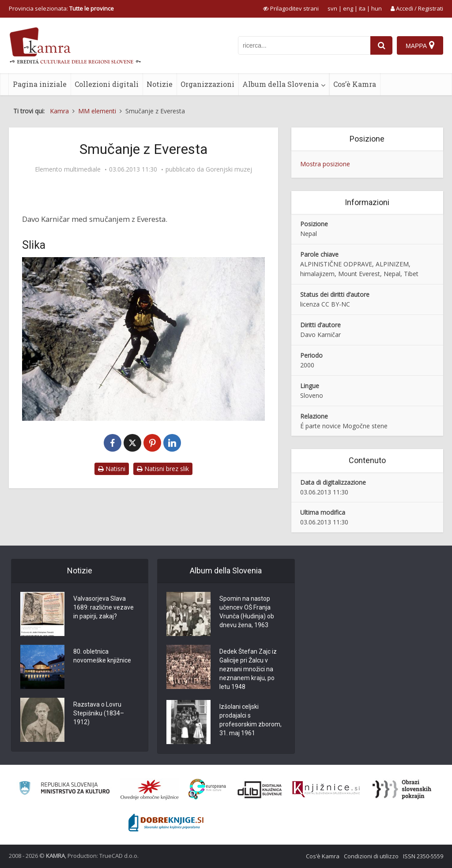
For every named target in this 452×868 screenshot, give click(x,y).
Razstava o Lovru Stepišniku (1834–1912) (99, 713)
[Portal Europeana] (207, 789)
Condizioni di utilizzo (371, 856)
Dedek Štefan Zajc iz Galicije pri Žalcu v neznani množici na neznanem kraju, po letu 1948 (248, 669)
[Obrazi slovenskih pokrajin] (402, 789)
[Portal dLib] (260, 789)
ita (362, 8)
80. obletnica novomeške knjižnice (102, 656)
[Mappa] (420, 45)
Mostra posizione (325, 164)
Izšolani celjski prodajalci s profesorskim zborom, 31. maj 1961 (250, 720)
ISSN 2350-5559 (423, 856)
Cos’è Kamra (355, 84)
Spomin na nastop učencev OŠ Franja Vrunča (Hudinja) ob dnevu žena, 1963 (247, 612)
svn (332, 8)
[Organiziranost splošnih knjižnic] (150, 789)
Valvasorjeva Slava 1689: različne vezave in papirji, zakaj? (104, 607)
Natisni (112, 469)
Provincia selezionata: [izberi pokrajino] (61, 8)
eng (348, 8)
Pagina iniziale (40, 84)
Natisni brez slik (163, 469)
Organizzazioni (207, 84)
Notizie (160, 84)
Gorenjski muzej (229, 169)
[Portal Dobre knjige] (166, 823)
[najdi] (381, 45)
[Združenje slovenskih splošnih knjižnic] (326, 789)
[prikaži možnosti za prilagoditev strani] (291, 8)
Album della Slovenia (281, 84)
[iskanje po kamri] (304, 45)
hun (377, 8)
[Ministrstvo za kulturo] (64, 789)
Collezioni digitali (107, 84)
